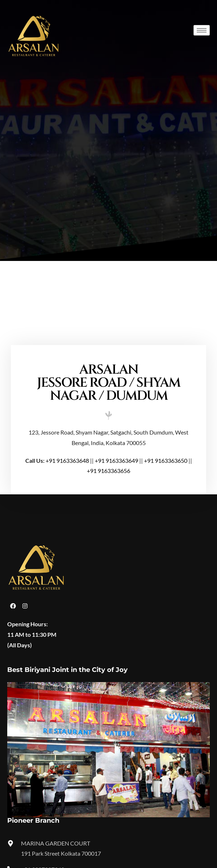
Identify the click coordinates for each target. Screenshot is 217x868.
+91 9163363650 (166, 460)
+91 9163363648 (67, 460)
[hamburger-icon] (202, 30)
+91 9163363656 (109, 471)
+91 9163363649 (116, 460)
